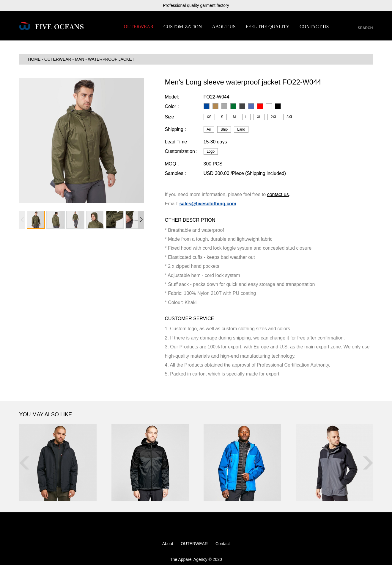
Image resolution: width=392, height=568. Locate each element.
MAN (79, 62)
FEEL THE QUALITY (267, 27)
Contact (223, 546)
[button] (141, 222)
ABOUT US (224, 27)
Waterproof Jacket (111, 62)
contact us (278, 197)
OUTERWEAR (139, 27)
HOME (34, 62)
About (168, 546)
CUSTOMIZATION (183, 27)
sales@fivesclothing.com (208, 206)
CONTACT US (314, 27)
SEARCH (365, 28)
